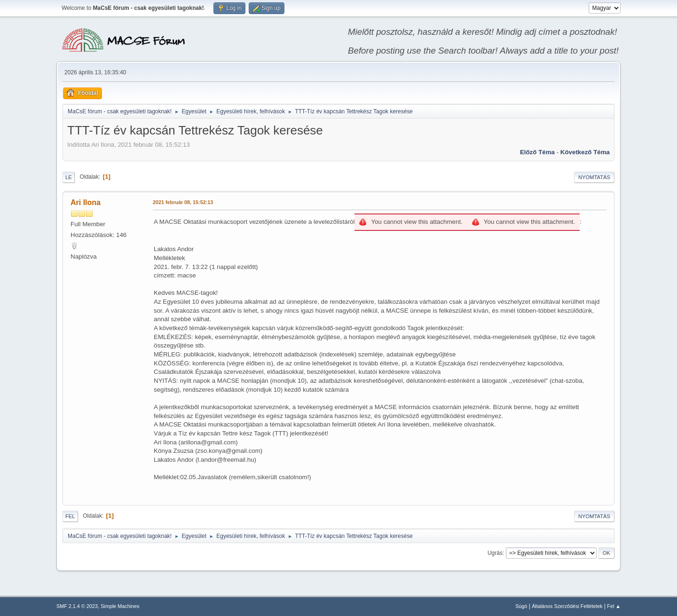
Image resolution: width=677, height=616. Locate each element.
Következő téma (585, 152)
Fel (70, 516)
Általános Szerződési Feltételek (567, 606)
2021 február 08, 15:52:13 (183, 202)
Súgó (521, 606)
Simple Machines (120, 606)
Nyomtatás (594, 177)
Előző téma (537, 152)
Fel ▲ (614, 606)
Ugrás (495, 553)
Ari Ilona (86, 202)
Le (69, 177)
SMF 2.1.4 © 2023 (77, 606)
